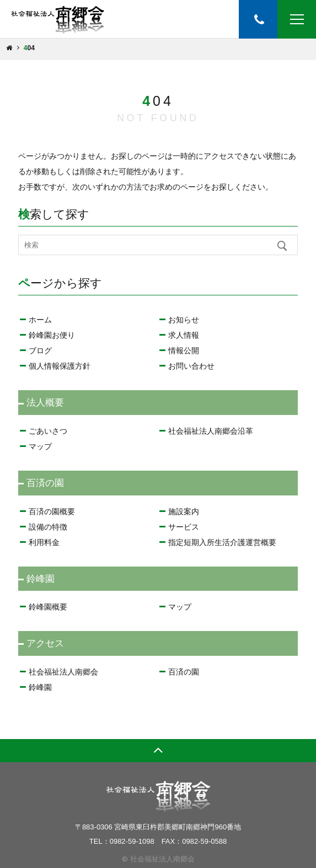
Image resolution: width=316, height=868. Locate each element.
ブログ (40, 351)
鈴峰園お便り (52, 335)
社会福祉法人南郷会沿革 (211, 431)
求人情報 (184, 335)
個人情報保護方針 (60, 366)
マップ (40, 446)
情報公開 (184, 351)
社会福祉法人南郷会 (63, 672)
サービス (184, 527)
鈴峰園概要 (48, 607)
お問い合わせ (191, 366)
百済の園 (184, 672)
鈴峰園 (40, 687)
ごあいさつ (48, 431)
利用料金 (44, 542)
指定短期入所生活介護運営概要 (222, 542)
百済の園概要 (52, 511)
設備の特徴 (48, 527)
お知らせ (184, 320)
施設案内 (184, 511)
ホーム (40, 320)
